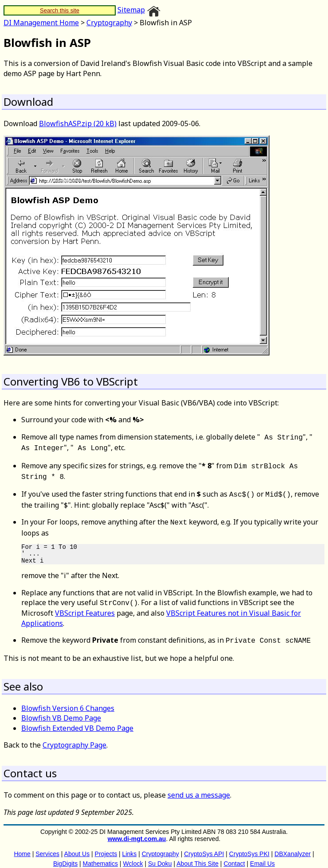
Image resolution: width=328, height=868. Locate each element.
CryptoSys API (204, 847)
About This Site (197, 856)
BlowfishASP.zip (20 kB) (78, 123)
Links (130, 847)
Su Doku (160, 856)
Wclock (133, 856)
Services (47, 847)
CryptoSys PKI (249, 847)
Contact (234, 856)
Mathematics (100, 856)
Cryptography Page (74, 738)
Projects (106, 847)
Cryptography (109, 23)
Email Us (262, 856)
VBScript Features (85, 607)
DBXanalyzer (293, 847)
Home (22, 847)
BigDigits (65, 856)
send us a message (199, 788)
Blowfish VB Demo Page (61, 711)
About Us (77, 847)
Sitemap (131, 10)
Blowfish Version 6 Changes (68, 701)
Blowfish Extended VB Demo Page (77, 721)
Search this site (60, 10)
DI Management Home (41, 23)
